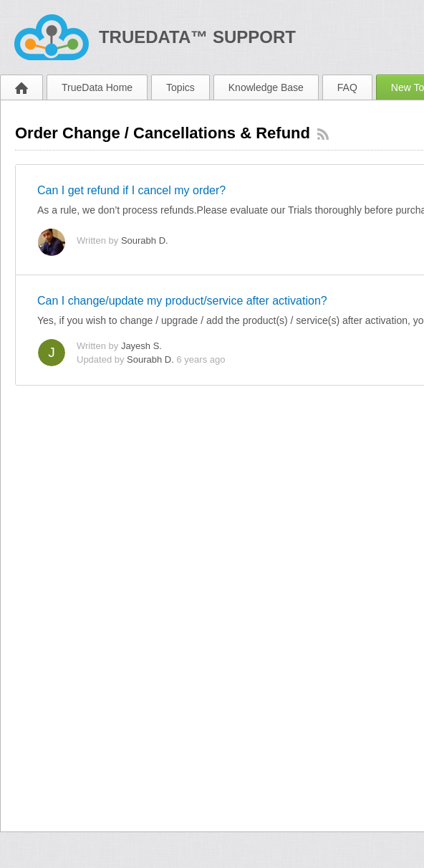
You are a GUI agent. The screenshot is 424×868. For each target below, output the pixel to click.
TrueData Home (97, 87)
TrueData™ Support (197, 37)
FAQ (347, 87)
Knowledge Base (266, 87)
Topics (180, 87)
